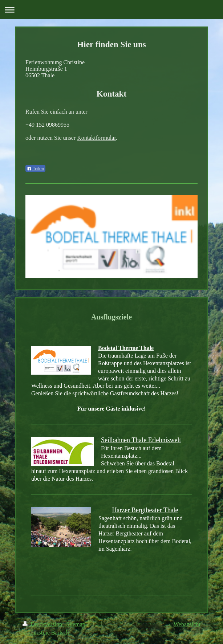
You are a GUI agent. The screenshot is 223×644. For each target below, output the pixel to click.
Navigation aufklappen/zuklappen (111, 10)
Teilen (35, 169)
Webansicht (187, 624)
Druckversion (43, 624)
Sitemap (76, 624)
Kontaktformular (96, 138)
